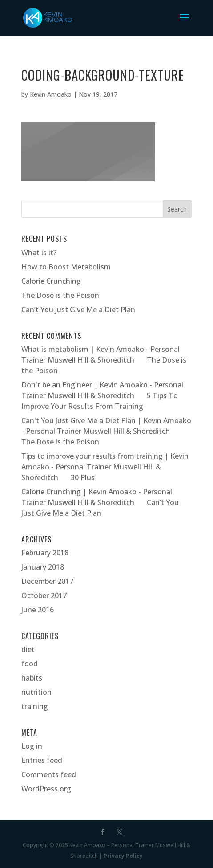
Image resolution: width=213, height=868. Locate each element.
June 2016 (38, 610)
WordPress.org (46, 789)
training (35, 706)
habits (32, 678)
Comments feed (49, 774)
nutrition (36, 692)
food (30, 664)
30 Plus (83, 477)
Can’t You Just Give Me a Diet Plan (78, 310)
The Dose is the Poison (60, 295)
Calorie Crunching (51, 281)
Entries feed (42, 760)
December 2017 (47, 581)
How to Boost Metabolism (66, 267)
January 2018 (43, 567)
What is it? (39, 253)
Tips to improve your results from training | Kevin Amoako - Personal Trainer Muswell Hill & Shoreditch (105, 467)
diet (28, 649)
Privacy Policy (123, 856)
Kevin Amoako (51, 94)
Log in (32, 746)
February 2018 (45, 553)
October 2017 (44, 595)
